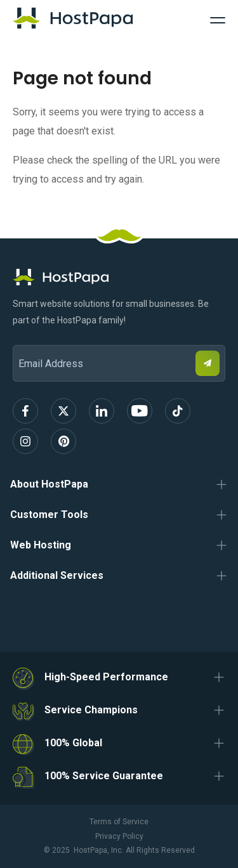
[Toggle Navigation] (218, 18)
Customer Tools (49, 515)
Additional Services (57, 575)
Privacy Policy (119, 836)
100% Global (73, 743)
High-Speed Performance (106, 677)
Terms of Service (119, 822)
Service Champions (91, 710)
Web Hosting (41, 545)
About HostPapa (49, 484)
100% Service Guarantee (104, 776)
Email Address (19, 336)
